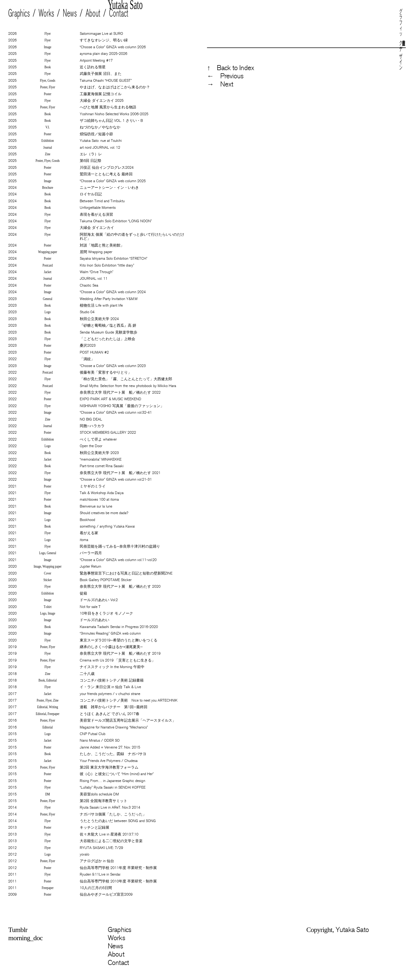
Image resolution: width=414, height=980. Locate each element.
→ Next (220, 84)
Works (46, 13)
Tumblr (18, 930)
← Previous (225, 76)
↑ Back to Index (230, 68)
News (70, 13)
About (93, 13)
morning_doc (25, 938)
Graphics (19, 13)
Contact (119, 13)
